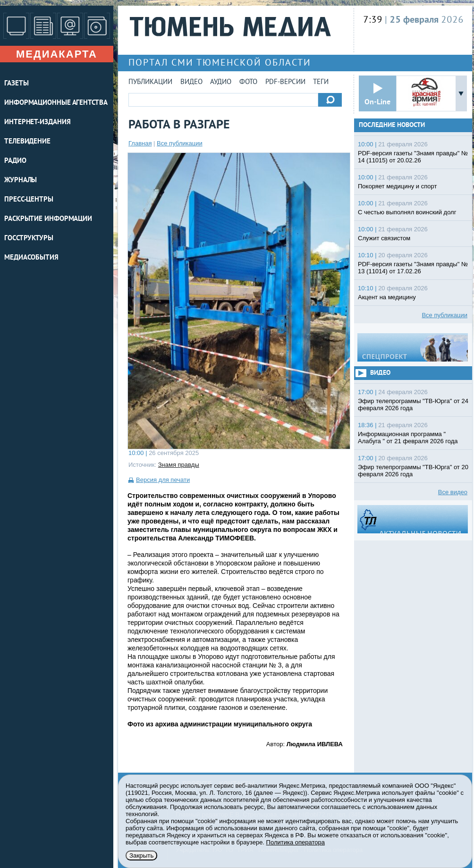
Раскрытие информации (48, 219)
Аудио (221, 82)
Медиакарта (57, 54)
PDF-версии (285, 82)
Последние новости (392, 125)
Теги (321, 82)
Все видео (453, 492)
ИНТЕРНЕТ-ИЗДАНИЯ (37, 122)
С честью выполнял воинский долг (407, 212)
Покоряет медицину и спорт (397, 186)
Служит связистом (384, 238)
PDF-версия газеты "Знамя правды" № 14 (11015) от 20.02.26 (413, 157)
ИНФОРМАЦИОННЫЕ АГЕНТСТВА (56, 103)
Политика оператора (296, 842)
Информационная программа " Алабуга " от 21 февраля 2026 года (408, 438)
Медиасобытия (31, 258)
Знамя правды (179, 465)
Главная (140, 143)
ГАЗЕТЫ (16, 84)
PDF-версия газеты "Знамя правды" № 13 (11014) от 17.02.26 (413, 268)
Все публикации (180, 143)
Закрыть (141, 855)
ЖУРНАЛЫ (21, 181)
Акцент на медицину (387, 297)
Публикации (150, 82)
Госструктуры (29, 239)
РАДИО (15, 161)
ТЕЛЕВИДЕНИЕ (27, 142)
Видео (191, 82)
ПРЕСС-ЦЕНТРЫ (29, 200)
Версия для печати (163, 480)
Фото (248, 82)
